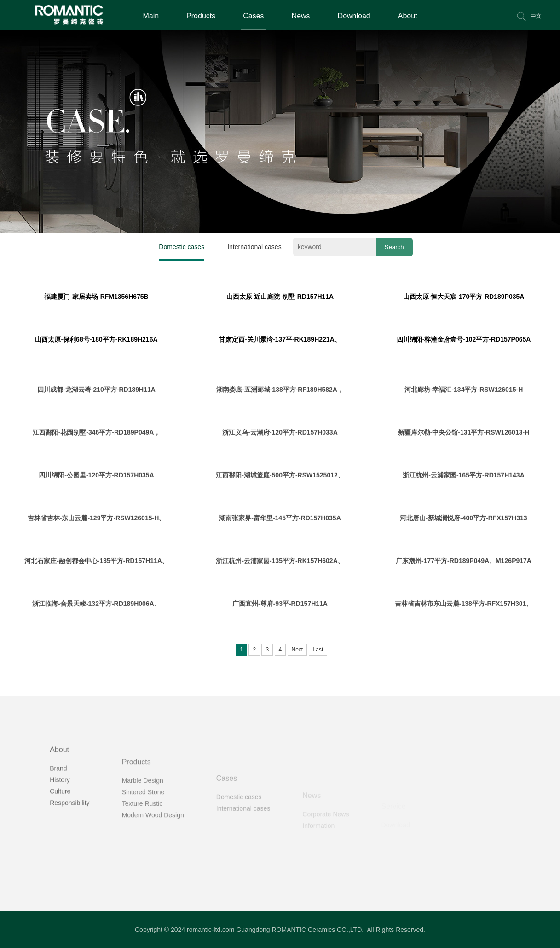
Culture (60, 811)
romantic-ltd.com (211, 930)
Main (151, 16)
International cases (254, 247)
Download (354, 16)
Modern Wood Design (153, 840)
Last (318, 650)
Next (297, 650)
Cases (253, 16)
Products (201, 16)
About (408, 16)
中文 (536, 16)
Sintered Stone (143, 817)
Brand (58, 788)
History (60, 800)
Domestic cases (182, 247)
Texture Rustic (142, 829)
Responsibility (69, 823)
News (301, 16)
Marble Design (143, 806)
